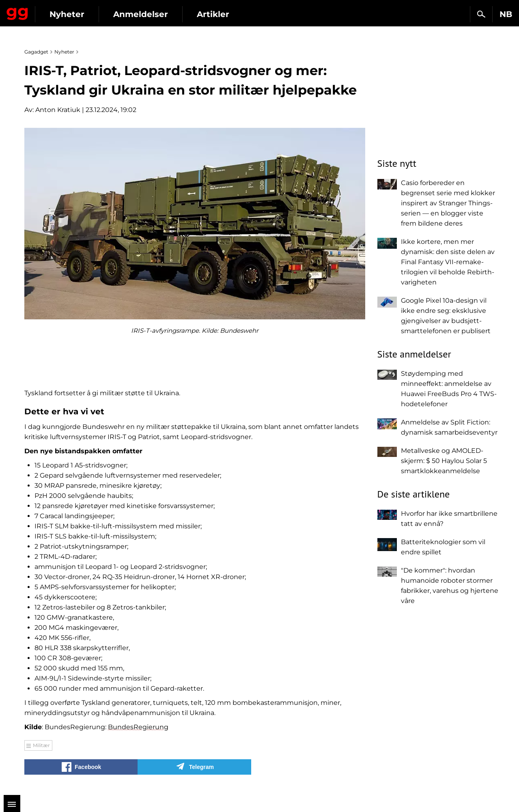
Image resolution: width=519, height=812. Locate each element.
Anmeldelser (215, 14)
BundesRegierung (138, 727)
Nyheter (141, 14)
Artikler (287, 14)
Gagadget (55, 11)
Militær (41, 745)
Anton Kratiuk (58, 110)
